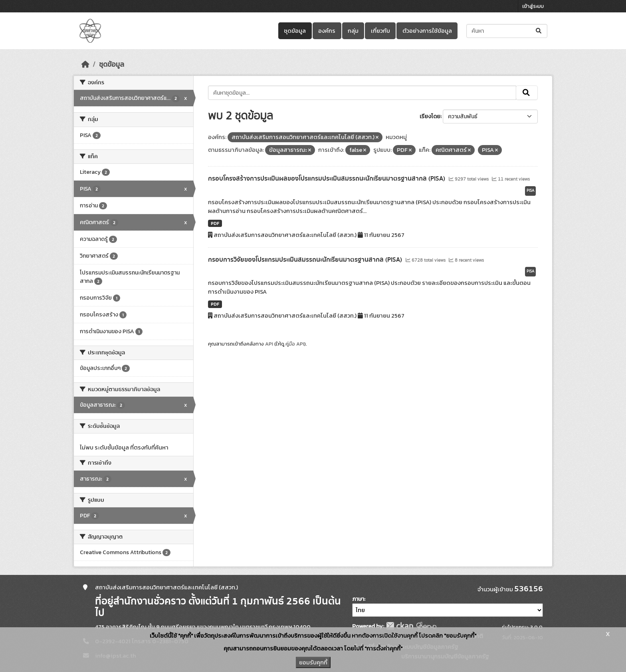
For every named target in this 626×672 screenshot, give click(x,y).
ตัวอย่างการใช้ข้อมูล (427, 31)
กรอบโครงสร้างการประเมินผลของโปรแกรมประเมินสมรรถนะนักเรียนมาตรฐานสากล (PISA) (327, 179)
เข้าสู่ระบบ (533, 6)
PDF (215, 223)
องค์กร (327, 31)
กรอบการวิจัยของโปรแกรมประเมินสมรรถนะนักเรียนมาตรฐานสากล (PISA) (306, 260)
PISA (530, 191)
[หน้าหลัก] (85, 64)
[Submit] (539, 31)
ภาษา (358, 599)
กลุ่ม (353, 31)
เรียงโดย (430, 116)
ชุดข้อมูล (295, 31)
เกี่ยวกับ (380, 31)
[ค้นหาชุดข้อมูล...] (507, 31)
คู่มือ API (295, 344)
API (269, 344)
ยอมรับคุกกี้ (313, 662)
